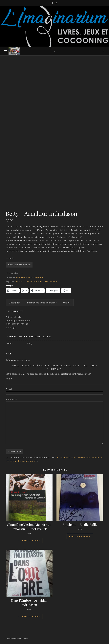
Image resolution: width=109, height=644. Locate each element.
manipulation (43, 281)
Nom (9, 379)
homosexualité (30, 281)
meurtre (53, 281)
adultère (19, 281)
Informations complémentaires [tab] (42, 303)
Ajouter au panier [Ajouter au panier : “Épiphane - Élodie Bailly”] (80, 536)
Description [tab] (15, 303)
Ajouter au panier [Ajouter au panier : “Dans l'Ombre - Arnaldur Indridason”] (29, 617)
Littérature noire (23, 277)
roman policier (37, 277)
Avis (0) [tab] (67, 303)
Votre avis (11, 399)
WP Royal (24, 639)
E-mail (10, 389)
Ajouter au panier (19, 265)
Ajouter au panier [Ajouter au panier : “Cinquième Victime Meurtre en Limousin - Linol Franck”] (29, 541)
